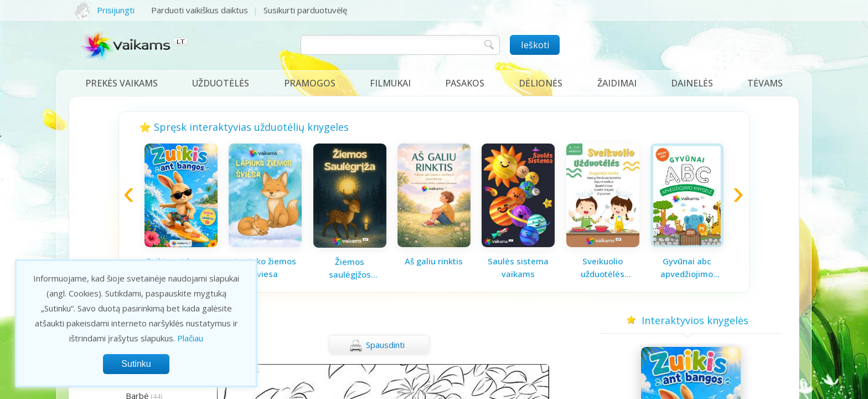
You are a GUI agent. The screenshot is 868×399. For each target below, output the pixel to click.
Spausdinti (377, 346)
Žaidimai (617, 83)
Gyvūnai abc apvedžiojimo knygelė (687, 268)
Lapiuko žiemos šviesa (265, 267)
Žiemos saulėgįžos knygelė (350, 268)
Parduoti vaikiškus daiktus (200, 10)
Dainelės (692, 83)
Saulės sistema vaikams (518, 267)
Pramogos (310, 83)
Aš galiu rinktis (434, 261)
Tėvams (765, 83)
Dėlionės (541, 83)
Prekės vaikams (122, 83)
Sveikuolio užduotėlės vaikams (603, 268)
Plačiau (190, 338)
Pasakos (465, 83)
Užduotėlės (221, 83)
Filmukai (390, 83)
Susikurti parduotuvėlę (305, 10)
